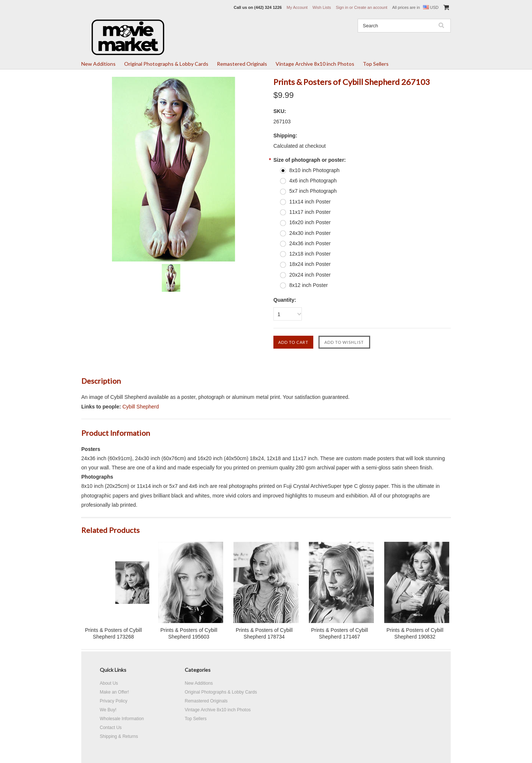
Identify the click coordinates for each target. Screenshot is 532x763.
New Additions (98, 64)
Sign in (342, 7)
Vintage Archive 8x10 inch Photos (315, 64)
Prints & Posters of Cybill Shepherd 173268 (113, 633)
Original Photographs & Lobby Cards (166, 64)
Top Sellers (376, 64)
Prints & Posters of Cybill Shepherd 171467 (340, 633)
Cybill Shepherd (141, 407)
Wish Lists (322, 7)
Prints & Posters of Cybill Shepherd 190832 (415, 633)
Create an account (371, 7)
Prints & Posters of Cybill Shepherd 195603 (189, 633)
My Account (297, 7)
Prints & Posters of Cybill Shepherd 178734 (264, 633)
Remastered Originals (242, 64)
